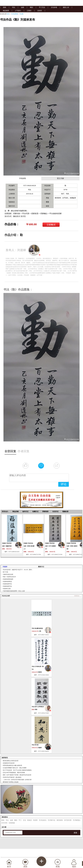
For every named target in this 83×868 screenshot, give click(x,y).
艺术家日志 (52, 820)
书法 (14, 7)
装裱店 (30, 820)
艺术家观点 (77, 820)
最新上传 (66, 7)
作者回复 (24, 451)
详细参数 (22, 178)
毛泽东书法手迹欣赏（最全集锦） (13, 777)
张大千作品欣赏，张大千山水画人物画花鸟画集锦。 (18, 770)
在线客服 (12, 823)
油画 (22, 7)
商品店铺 (15, 512)
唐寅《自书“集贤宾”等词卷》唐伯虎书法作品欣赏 (17, 775)
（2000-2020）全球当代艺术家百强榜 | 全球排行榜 (17, 780)
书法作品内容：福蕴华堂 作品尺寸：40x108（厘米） (18, 570)
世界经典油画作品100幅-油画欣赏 (12, 765)
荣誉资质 (45, 512)
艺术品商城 (14, 14)
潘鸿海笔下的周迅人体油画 (11, 782)
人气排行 (18, 11)
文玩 (24, 820)
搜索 (75, 833)
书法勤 (21, 14)
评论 (64, 484)
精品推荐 (6, 11)
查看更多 (77, 596)
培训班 (35, 820)
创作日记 (25, 512)
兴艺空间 (4, 823)
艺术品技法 (43, 820)
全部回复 (10, 451)
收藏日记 (35, 512)
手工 (20, 820)
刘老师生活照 (7, 589)
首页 (8, 14)
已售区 (29, 11)
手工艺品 (42, 7)
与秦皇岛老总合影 (8, 574)
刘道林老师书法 (7, 584)
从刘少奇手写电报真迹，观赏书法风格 (14, 773)
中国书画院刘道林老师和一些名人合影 (14, 591)
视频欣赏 (65, 512)
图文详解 (61, 178)
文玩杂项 (54, 7)
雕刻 (31, 7)
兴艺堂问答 (68, 820)
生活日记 (55, 512)
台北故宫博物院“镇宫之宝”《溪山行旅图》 (15, 768)
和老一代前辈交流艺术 (9, 577)
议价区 (40, 11)
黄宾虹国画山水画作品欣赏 (11, 761)
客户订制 (5, 572)
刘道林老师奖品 (7, 582)
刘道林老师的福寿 (8, 579)
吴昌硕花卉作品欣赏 (9, 763)
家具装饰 (60, 820)
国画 (5, 7)
